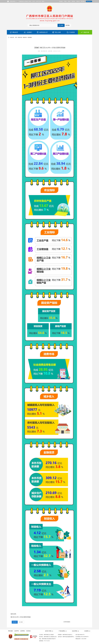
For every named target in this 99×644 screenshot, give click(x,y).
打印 (15, 622)
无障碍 (69, 1)
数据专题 (20, 37)
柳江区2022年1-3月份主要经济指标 (21, 617)
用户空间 (83, 1)
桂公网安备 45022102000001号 (82, 637)
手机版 (65, 1)
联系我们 (29, 631)
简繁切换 (73, 1)
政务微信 (61, 1)
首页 (16, 37)
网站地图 (10, 631)
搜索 (61, 25)
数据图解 (30, 37)
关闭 (21, 622)
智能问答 (78, 1)
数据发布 (25, 37)
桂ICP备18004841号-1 (80, 635)
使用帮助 (23, 631)
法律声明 (16, 631)
